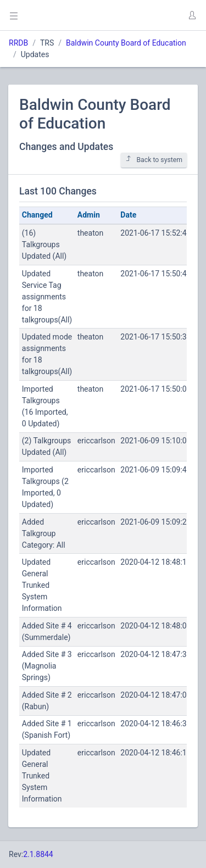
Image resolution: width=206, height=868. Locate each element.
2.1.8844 (38, 854)
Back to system (154, 160)
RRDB (18, 43)
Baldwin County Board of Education (126, 43)
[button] (192, 15)
